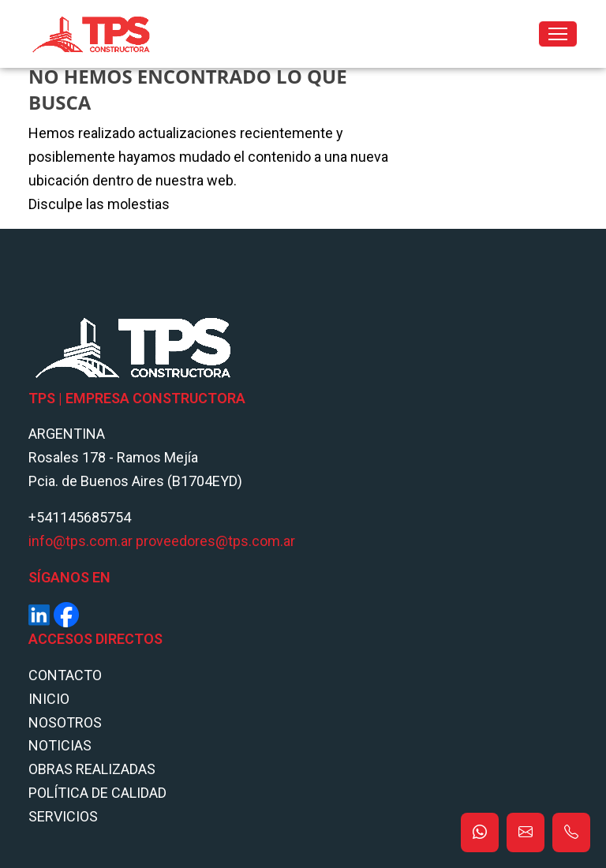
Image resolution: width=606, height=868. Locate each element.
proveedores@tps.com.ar (215, 541)
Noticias (60, 745)
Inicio (49, 699)
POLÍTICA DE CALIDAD (97, 793)
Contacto (65, 675)
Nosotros (65, 722)
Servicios (63, 816)
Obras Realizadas (92, 769)
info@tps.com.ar (80, 541)
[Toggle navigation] (558, 34)
